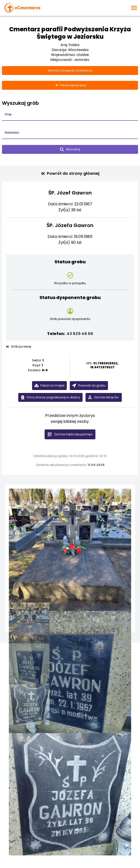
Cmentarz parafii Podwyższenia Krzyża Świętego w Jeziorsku (70, 33)
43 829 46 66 (80, 334)
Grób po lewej (18, 347)
